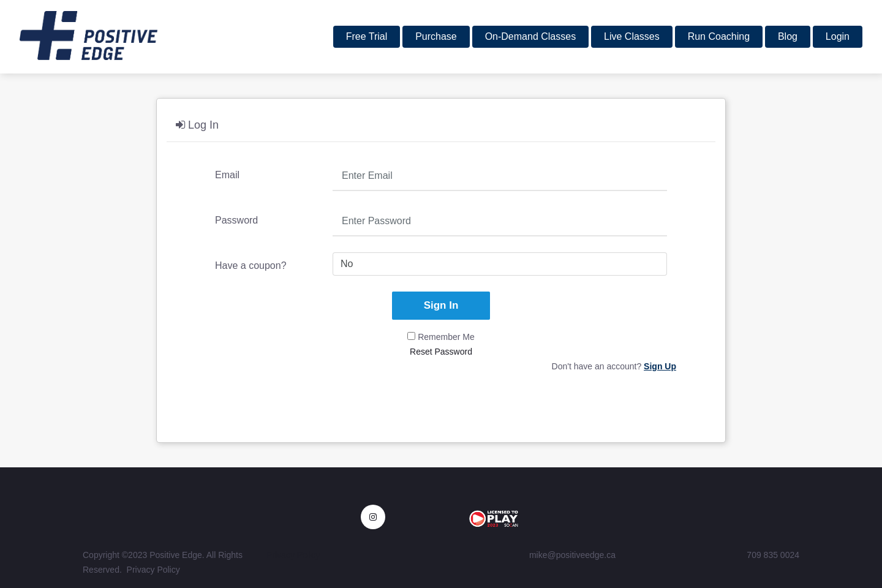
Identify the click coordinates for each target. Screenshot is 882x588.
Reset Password (441, 352)
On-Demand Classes (531, 36)
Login (838, 36)
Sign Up (660, 366)
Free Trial (367, 36)
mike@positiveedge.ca (572, 555)
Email (227, 175)
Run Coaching (719, 36)
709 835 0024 (773, 555)
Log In (197, 125)
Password (236, 220)
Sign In (441, 305)
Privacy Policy (153, 570)
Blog (788, 36)
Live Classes (632, 36)
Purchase (436, 36)
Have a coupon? (251, 266)
